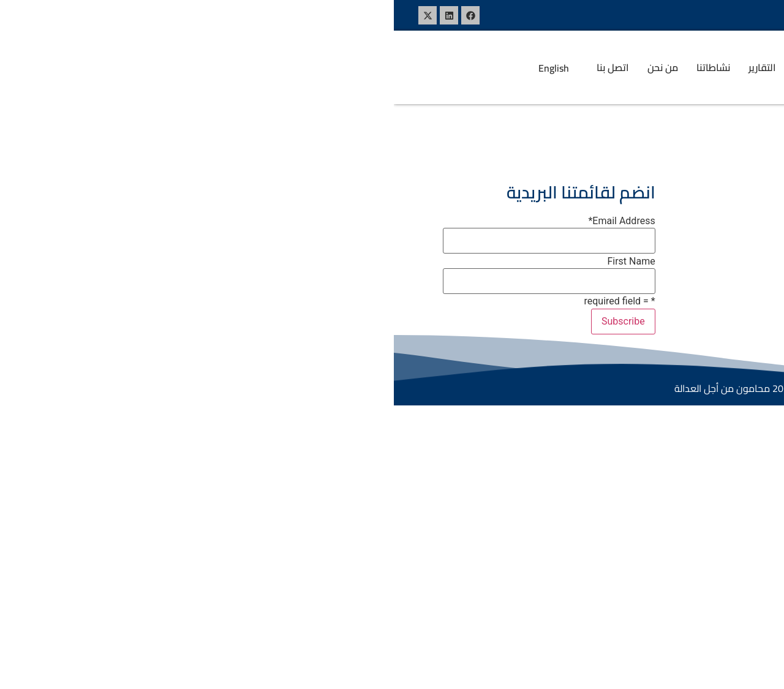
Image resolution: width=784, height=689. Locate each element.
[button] (473, 67)
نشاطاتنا (319, 67)
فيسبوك (481, 220)
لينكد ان (482, 244)
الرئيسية (532, 67)
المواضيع (476, 67)
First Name (237, 262)
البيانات (415, 67)
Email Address (228, 221)
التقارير (368, 67)
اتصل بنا (219, 67)
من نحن (269, 67)
